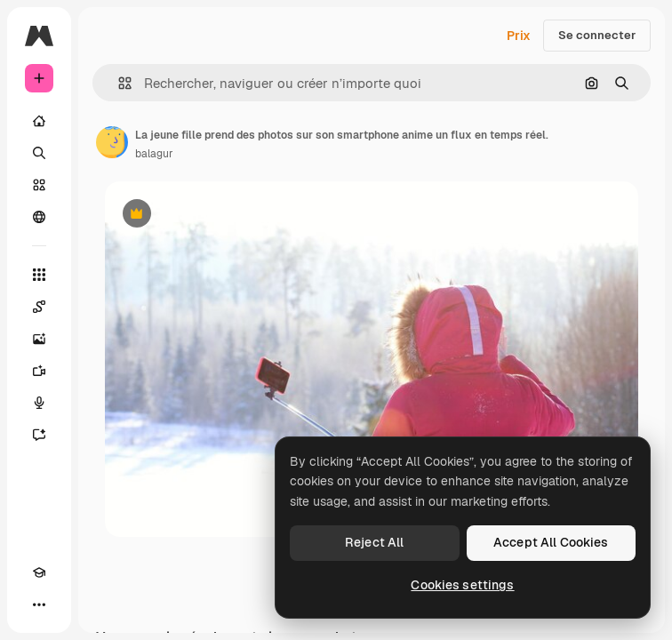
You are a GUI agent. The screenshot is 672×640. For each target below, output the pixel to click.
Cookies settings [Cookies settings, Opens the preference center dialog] (462, 585)
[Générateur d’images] (39, 339)
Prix (519, 36)
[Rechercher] (39, 153)
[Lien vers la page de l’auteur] (112, 142)
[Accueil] (39, 121)
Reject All (374, 542)
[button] (118, 83)
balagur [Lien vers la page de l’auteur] (154, 154)
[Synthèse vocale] (39, 403)
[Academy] (39, 572)
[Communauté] (39, 217)
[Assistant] (39, 435)
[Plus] (39, 604)
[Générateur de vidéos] (39, 371)
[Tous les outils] (39, 275)
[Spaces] (39, 307)
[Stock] (39, 185)
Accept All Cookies (551, 542)
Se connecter (597, 35)
